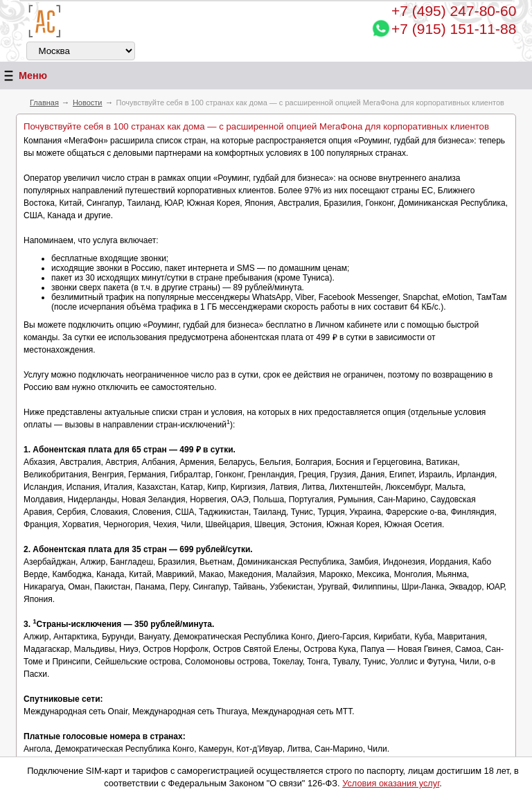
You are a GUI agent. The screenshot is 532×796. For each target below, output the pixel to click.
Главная (44, 103)
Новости (88, 103)
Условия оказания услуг (391, 783)
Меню (24, 76)
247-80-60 (454, 11)
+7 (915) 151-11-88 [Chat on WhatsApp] (454, 29)
